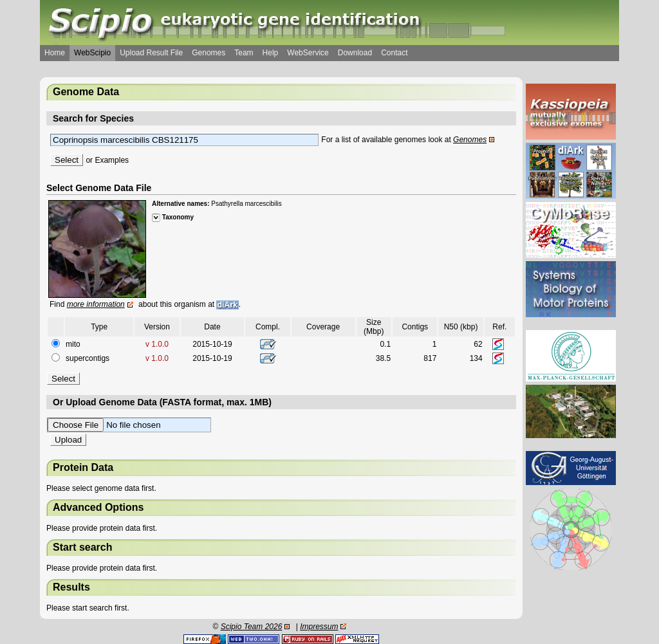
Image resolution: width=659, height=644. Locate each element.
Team (244, 53)
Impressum (319, 627)
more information (96, 304)
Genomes (209, 53)
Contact (394, 53)
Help (271, 53)
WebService (308, 53)
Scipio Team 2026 (252, 627)
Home (55, 53)
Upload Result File (151, 53)
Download (355, 53)
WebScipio (92, 53)
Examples (112, 160)
